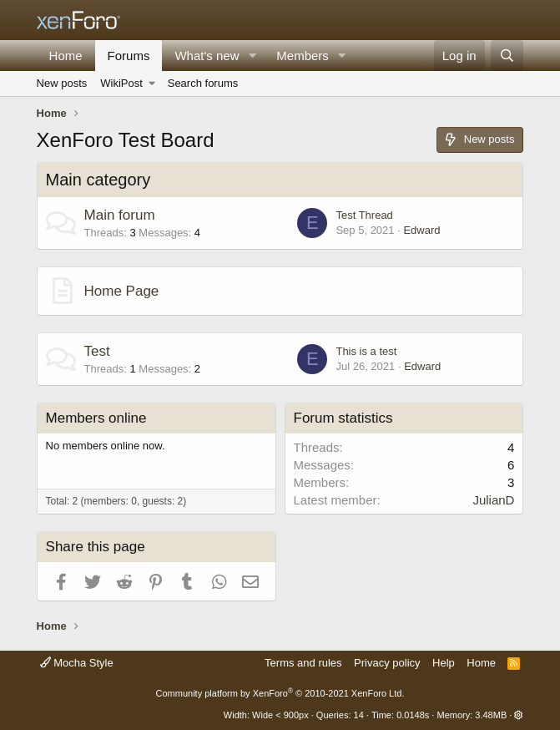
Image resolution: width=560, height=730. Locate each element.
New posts (62, 83)
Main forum (120, 215)
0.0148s (413, 715)
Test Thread (364, 215)
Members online (96, 418)
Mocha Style (77, 663)
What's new (207, 56)
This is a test (366, 351)
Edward (421, 230)
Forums (129, 56)
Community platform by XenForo (280, 693)
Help (444, 663)
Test (97, 351)
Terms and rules (303, 663)
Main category (98, 180)
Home (66, 56)
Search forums (203, 83)
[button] (252, 56)
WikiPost (121, 83)
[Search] (507, 56)
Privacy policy (387, 663)
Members (303, 56)
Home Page (122, 291)
